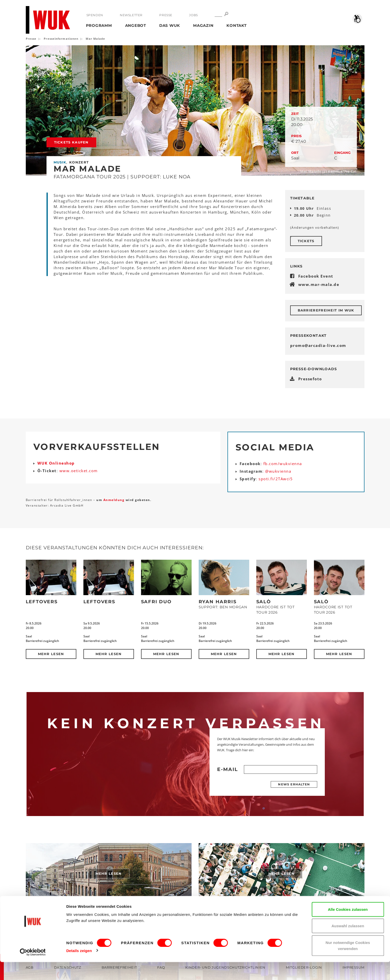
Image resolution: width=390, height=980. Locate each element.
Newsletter (131, 15)
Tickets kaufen (71, 142)
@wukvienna (278, 471)
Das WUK (170, 25)
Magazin (203, 25)
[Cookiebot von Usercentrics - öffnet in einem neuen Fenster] (33, 970)
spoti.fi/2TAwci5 (276, 479)
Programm (99, 25)
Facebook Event (316, 276)
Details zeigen (79, 968)
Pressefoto (310, 379)
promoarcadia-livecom (318, 345)
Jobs (193, 15)
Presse (166, 15)
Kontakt (236, 25)
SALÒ (264, 602)
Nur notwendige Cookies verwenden (348, 963)
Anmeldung (114, 500)
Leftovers (42, 602)
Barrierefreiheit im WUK (326, 310)
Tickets (306, 241)
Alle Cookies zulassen (348, 927)
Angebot (136, 25)
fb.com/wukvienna (283, 464)
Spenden (95, 15)
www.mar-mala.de (319, 284)
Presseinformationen (61, 39)
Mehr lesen (51, 654)
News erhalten (294, 784)
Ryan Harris (218, 602)
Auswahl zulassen (348, 944)
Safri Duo (156, 602)
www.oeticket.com (79, 471)
